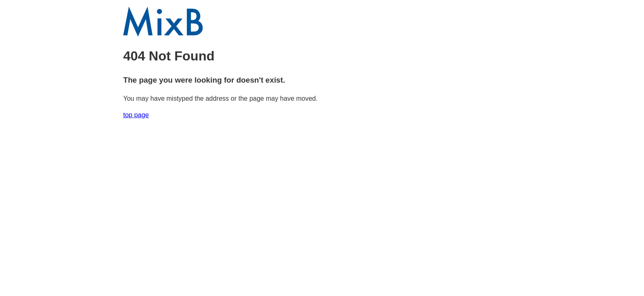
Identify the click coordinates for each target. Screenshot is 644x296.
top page (136, 115)
